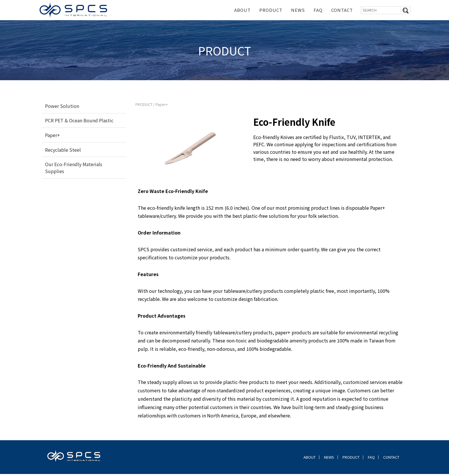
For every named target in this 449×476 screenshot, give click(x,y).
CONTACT (342, 10)
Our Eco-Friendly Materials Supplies (74, 170)
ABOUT (242, 10)
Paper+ (53, 137)
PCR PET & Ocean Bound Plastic (79, 122)
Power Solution (62, 108)
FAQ (318, 10)
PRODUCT (271, 10)
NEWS (298, 10)
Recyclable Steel (63, 152)
